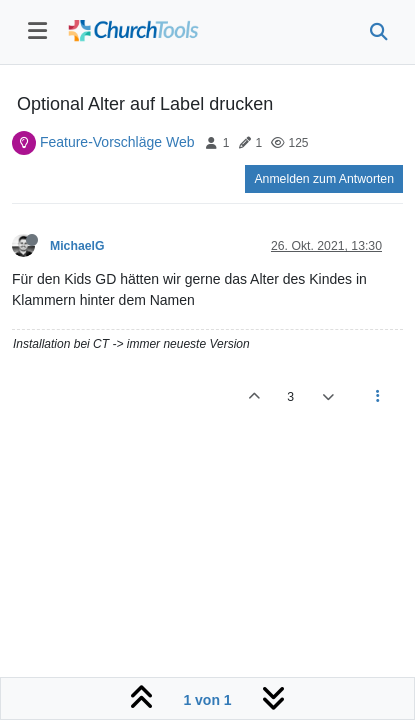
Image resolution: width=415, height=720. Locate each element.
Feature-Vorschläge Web (117, 142)
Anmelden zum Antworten (324, 179)
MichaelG (77, 246)
